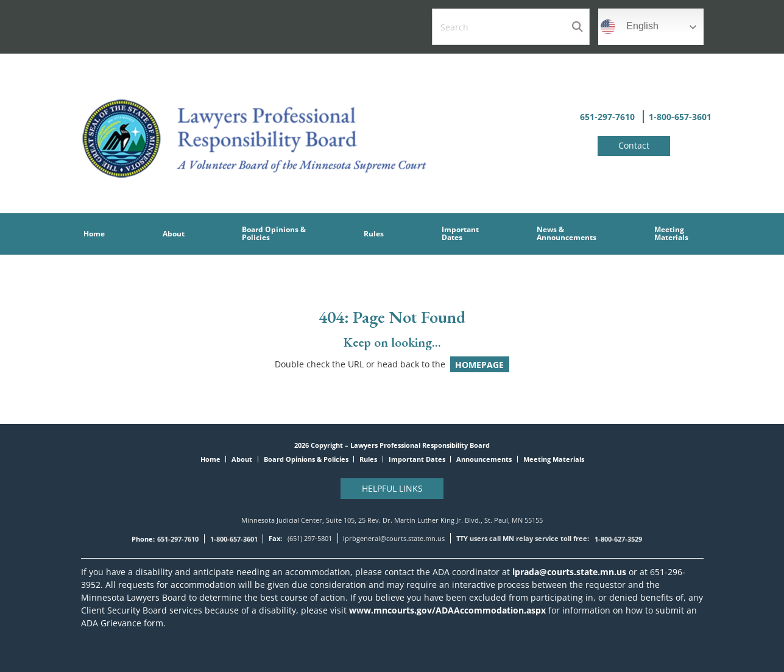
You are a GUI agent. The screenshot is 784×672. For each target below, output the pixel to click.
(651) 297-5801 (310, 538)
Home (210, 459)
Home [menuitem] (94, 234)
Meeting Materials (554, 459)
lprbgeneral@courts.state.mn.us (394, 538)
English (630, 27)
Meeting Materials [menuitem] (671, 233)
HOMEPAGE (479, 364)
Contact (634, 145)
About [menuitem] (174, 234)
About (242, 459)
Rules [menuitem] (374, 234)
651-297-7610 (607, 117)
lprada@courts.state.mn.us (568, 572)
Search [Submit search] (577, 27)
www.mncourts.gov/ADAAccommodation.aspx (447, 610)
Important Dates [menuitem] (460, 233)
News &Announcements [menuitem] (567, 233)
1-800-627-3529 (618, 539)
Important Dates (417, 459)
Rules (368, 459)
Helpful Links (392, 488)
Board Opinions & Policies (306, 459)
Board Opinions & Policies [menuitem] (274, 233)
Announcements (484, 459)
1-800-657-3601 (680, 117)
